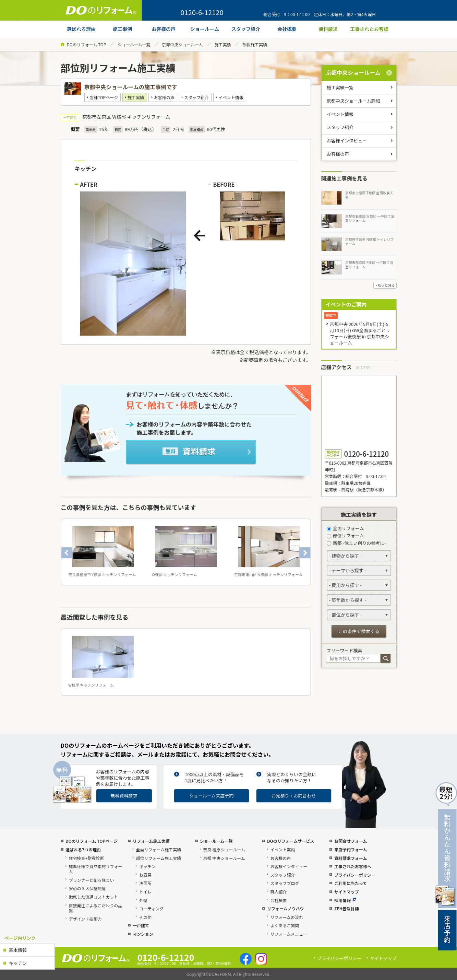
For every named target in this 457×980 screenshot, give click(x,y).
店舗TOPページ (104, 97)
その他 (145, 917)
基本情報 (18, 950)
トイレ (145, 892)
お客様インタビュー (347, 141)
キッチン (18, 963)
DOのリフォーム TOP (87, 44)
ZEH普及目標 (347, 908)
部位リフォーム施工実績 (158, 858)
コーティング (151, 908)
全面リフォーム (345, 528)
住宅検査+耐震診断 (86, 858)
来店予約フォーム (351, 849)
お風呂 (145, 875)
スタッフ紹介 (196, 97)
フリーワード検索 (345, 650)
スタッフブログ (285, 883)
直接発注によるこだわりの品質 (95, 908)
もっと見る (386, 285)
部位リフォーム (345, 535)
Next (305, 553)
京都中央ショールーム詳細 (353, 101)
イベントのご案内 (346, 304)
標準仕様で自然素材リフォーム (95, 869)
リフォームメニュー (289, 934)
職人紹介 (278, 892)
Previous (67, 553)
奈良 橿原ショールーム (224, 849)
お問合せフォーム (351, 841)
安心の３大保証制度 (87, 888)
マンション (143, 934)
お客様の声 (164, 97)
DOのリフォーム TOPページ (92, 841)
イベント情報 (231, 97)
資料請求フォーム (351, 858)
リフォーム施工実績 (151, 841)
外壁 (143, 900)
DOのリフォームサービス (291, 841)
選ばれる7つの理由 (83, 849)
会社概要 (278, 900)
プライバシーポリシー (355, 875)
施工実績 (223, 44)
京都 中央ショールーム (224, 858)
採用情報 (345, 900)
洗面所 (145, 883)
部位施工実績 (255, 44)
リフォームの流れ (287, 917)
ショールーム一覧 (134, 44)
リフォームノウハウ (286, 908)
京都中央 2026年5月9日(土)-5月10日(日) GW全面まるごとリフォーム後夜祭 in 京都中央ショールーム (360, 333)
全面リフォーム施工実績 (158, 849)
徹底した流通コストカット (93, 897)
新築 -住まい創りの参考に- (356, 543)
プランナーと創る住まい (91, 880)
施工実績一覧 (340, 87)
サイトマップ (347, 892)
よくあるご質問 (285, 925)
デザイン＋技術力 (85, 919)
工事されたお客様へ (353, 866)
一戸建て (141, 925)
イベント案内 (282, 849)
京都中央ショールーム (182, 44)
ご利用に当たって (351, 883)
